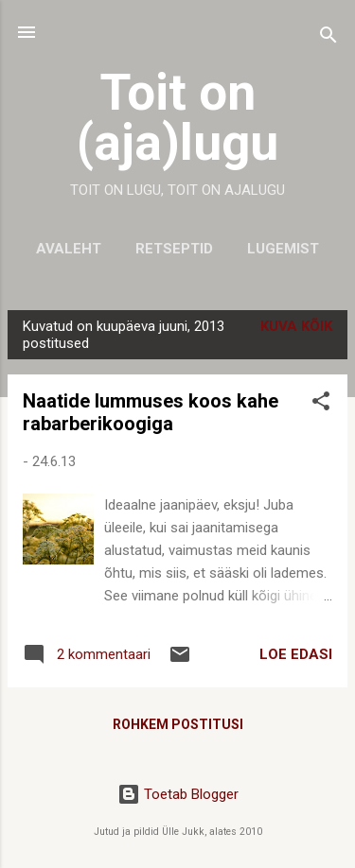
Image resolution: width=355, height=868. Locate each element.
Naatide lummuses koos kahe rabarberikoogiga (151, 412)
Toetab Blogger (178, 794)
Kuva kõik (296, 326)
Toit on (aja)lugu (177, 118)
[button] (321, 404)
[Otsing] (328, 38)
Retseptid (174, 249)
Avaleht (69, 249)
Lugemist (283, 249)
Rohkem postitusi (178, 724)
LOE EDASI (296, 654)
